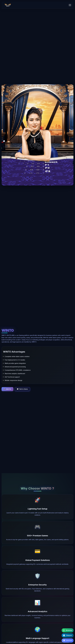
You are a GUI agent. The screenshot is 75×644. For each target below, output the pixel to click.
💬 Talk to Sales (23, 389)
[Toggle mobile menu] (70, 5)
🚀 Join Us (8, 389)
